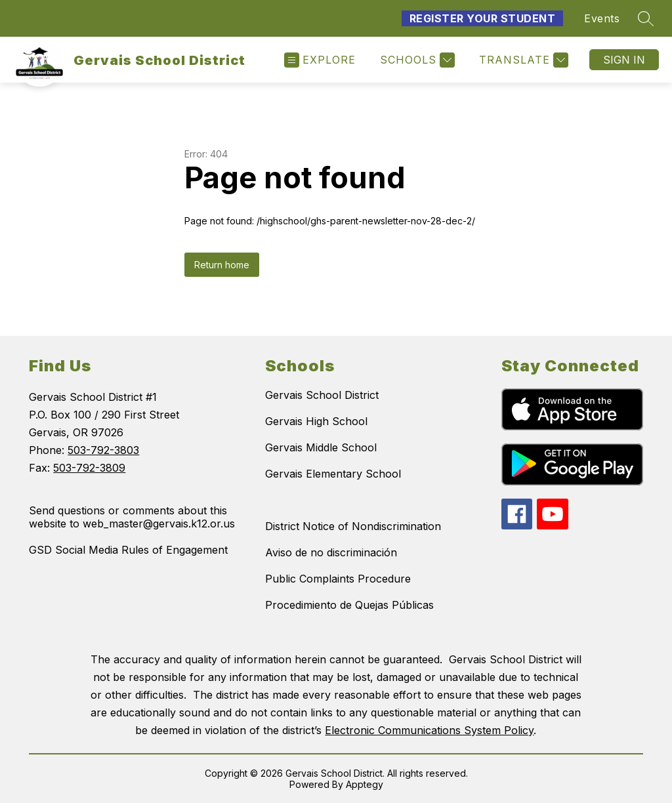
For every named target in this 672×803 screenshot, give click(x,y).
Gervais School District (322, 395)
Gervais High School (316, 421)
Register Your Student (483, 18)
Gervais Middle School (321, 447)
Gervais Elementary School (333, 474)
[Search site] (646, 18)
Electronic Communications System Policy (429, 730)
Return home (222, 265)
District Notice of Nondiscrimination (353, 526)
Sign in (624, 60)
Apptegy (365, 784)
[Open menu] (320, 60)
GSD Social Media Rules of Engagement (128, 550)
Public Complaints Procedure (338, 579)
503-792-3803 (103, 450)
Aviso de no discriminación (331, 552)
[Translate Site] (522, 60)
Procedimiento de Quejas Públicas (349, 605)
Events (602, 18)
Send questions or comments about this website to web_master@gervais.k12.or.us (132, 517)
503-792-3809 (89, 468)
